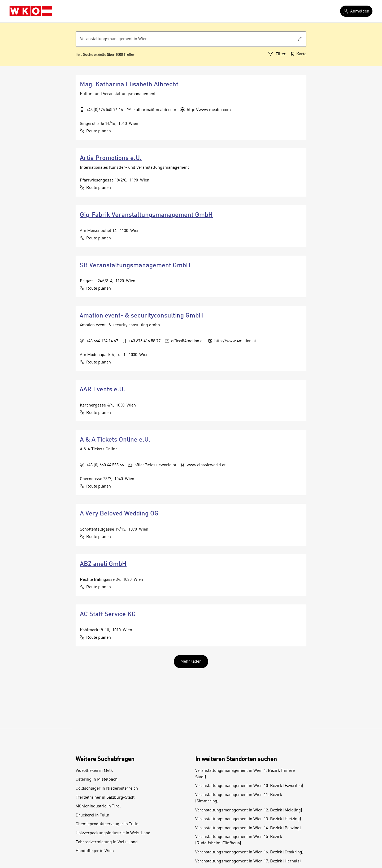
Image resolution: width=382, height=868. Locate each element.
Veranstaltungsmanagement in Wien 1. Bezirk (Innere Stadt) (245, 774)
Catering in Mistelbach (97, 780)
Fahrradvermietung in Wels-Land (107, 842)
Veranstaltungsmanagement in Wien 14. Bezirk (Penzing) (248, 828)
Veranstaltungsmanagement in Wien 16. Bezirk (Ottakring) (249, 852)
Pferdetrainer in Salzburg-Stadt (105, 798)
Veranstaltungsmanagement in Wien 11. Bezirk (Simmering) (239, 798)
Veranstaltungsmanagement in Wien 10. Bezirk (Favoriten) (249, 786)
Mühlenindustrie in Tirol (98, 806)
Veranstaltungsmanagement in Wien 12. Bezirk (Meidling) (249, 810)
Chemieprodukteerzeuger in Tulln (107, 824)
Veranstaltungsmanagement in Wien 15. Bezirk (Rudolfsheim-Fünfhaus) (239, 840)
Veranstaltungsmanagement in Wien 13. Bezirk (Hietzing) (248, 819)
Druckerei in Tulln (92, 815)
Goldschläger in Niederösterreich (107, 789)
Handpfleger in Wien (95, 851)
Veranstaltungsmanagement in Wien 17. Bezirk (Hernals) (248, 861)
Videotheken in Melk (94, 771)
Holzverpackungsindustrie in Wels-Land (113, 833)
